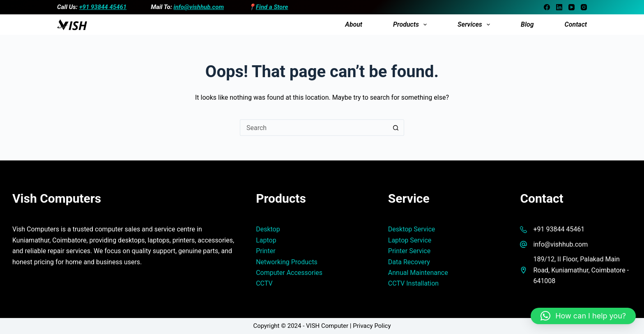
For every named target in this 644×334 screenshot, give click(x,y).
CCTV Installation (413, 283)
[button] (583, 316)
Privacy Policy (372, 326)
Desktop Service (412, 229)
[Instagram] (584, 7)
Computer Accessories (289, 273)
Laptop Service (410, 240)
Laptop (266, 240)
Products (412, 25)
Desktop (268, 229)
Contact (576, 24)
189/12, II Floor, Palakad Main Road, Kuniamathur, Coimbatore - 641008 (581, 270)
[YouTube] (572, 7)
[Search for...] (314, 128)
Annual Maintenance (418, 273)
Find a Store (272, 7)
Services (475, 25)
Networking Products (287, 262)
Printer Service (409, 251)
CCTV (264, 283)
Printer (266, 251)
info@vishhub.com (199, 7)
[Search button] (396, 128)
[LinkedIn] (559, 7)
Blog (527, 24)
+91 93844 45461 (103, 7)
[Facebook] (547, 7)
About (354, 24)
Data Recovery (409, 262)
